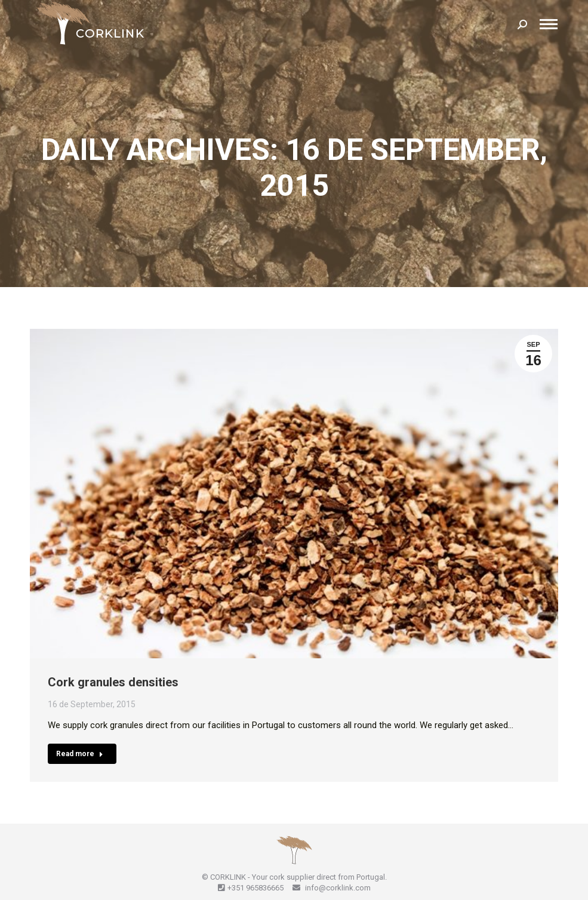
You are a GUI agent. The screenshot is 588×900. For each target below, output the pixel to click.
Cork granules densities (113, 682)
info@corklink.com (337, 888)
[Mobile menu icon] (549, 24)
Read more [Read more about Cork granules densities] (80, 754)
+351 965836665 (255, 888)
